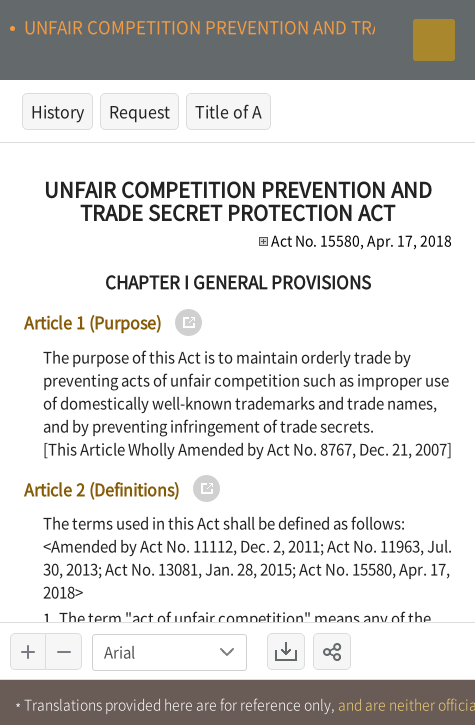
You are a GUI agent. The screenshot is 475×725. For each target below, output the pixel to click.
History (57, 111)
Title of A (228, 111)
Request (139, 111)
